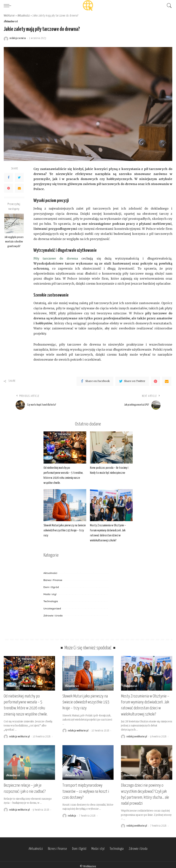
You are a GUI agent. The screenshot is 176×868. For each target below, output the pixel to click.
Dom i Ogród (51, 587)
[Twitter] (19, 178)
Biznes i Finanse (53, 580)
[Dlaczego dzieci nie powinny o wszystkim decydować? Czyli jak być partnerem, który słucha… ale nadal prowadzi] (147, 761)
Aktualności (11, 22)
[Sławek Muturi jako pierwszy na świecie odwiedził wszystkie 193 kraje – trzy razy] (65, 505)
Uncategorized (52, 608)
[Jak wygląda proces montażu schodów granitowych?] (14, 224)
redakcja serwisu (18, 38)
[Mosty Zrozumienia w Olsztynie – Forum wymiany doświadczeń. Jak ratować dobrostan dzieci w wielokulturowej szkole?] (111, 505)
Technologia (51, 601)
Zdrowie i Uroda (53, 615)
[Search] (168, 6)
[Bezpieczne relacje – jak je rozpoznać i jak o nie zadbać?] (29, 761)
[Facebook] (9, 178)
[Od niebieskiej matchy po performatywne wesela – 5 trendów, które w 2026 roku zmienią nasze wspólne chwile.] (65, 448)
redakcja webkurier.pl (19, 735)
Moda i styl (50, 594)
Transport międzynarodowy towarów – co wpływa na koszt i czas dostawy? (86, 789)
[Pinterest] (9, 188)
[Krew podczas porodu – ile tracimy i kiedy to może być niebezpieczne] (111, 448)
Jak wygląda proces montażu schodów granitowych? (14, 242)
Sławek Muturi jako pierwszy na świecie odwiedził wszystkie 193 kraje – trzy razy (65, 531)
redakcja (72, 813)
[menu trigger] (8, 6)
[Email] (19, 188)
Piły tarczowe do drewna (56, 258)
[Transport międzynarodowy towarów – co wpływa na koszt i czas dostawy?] (88, 761)
